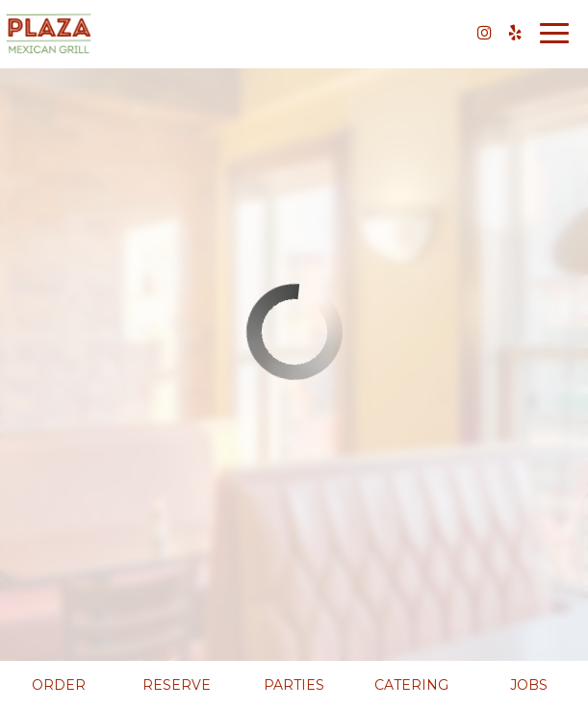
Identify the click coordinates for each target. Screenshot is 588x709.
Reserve (177, 685)
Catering (411, 685)
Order (59, 685)
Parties (294, 685)
